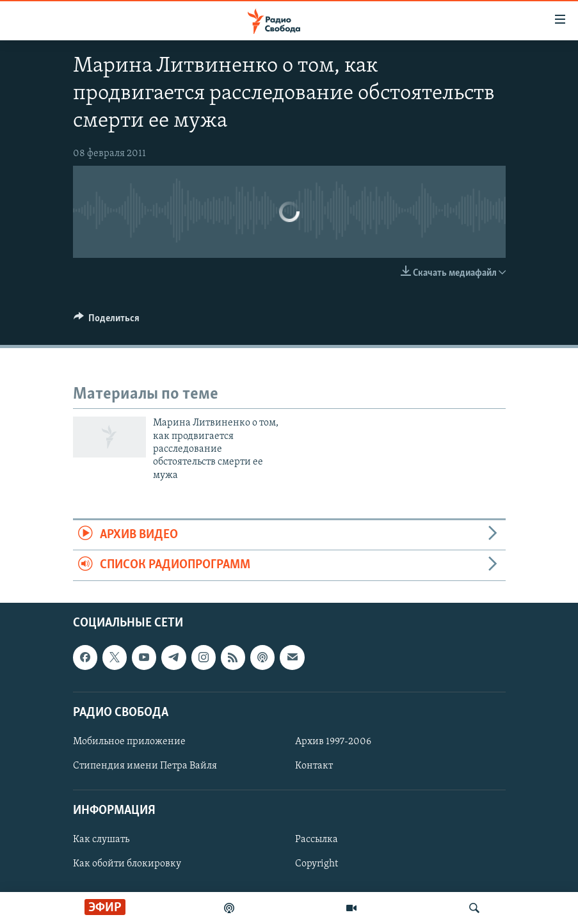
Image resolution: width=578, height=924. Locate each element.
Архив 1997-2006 (333, 742)
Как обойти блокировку (127, 864)
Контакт (314, 766)
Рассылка (317, 840)
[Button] (107, 321)
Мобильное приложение (129, 742)
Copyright (317, 864)
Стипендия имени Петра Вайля (145, 766)
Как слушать (101, 840)
